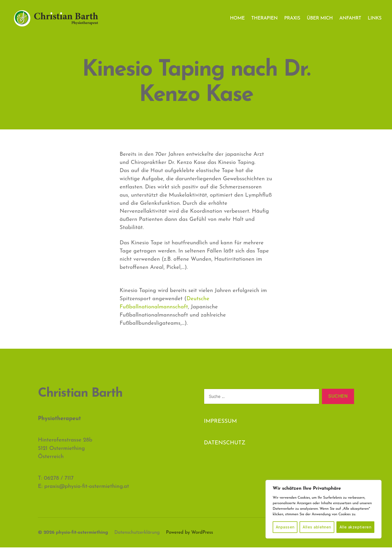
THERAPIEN (264, 19)
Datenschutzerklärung (137, 534)
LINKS (375, 19)
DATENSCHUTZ (225, 445)
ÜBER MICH (320, 19)
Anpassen (285, 527)
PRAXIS (292, 19)
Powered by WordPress (189, 534)
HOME (237, 19)
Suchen (338, 398)
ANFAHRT (350, 19)
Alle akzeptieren (355, 527)
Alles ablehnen (317, 527)
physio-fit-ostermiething (82, 534)
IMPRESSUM (220, 423)
